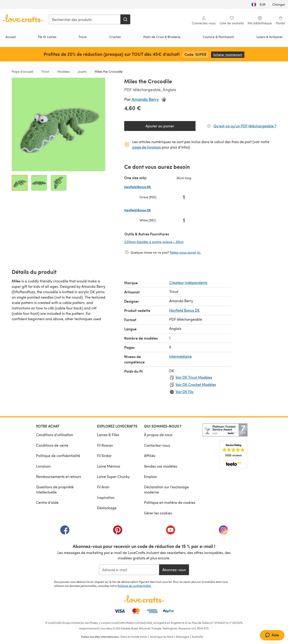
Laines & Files (108, 435)
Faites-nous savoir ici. (185, 252)
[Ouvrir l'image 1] (20, 183)
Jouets (82, 71)
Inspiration (106, 497)
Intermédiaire (180, 356)
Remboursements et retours (58, 476)
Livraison (43, 466)
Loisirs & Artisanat (270, 37)
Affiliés (150, 456)
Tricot (83, 37)
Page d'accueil (23, 71)
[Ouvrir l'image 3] (59, 183)
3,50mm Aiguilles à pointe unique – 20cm (158, 242)
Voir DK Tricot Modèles (194, 377)
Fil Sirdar (104, 456)
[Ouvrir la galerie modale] (58, 124)
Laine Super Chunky (113, 476)
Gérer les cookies (158, 513)
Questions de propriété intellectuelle (55, 489)
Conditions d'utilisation (55, 435)
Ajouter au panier (160, 126)
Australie (197, 637)
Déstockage (107, 508)
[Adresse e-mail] (129, 570)
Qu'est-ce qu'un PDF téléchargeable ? (245, 126)
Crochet (115, 37)
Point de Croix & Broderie (162, 37)
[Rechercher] (125, 19)
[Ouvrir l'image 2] (39, 183)
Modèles (64, 71)
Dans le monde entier (134, 637)
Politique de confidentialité (58, 456)
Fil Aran (103, 487)
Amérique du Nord (162, 637)
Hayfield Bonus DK (184, 310)
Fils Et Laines (47, 37)
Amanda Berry (145, 99)
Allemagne (182, 637)
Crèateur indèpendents (188, 283)
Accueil (10, 37)
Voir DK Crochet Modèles (196, 384)
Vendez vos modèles (161, 466)
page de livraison (147, 147)
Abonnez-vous (174, 570)
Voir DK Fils (184, 392)
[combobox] (85, 19)
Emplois (150, 476)
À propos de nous (158, 435)
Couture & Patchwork (218, 37)
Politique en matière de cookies (170, 502)
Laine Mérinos (109, 466)
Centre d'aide (47, 502)
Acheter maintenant (229, 55)
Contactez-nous (157, 445)
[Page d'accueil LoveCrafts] (144, 599)
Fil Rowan (105, 445)
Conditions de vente (52, 445)
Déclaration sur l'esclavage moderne (166, 489)
